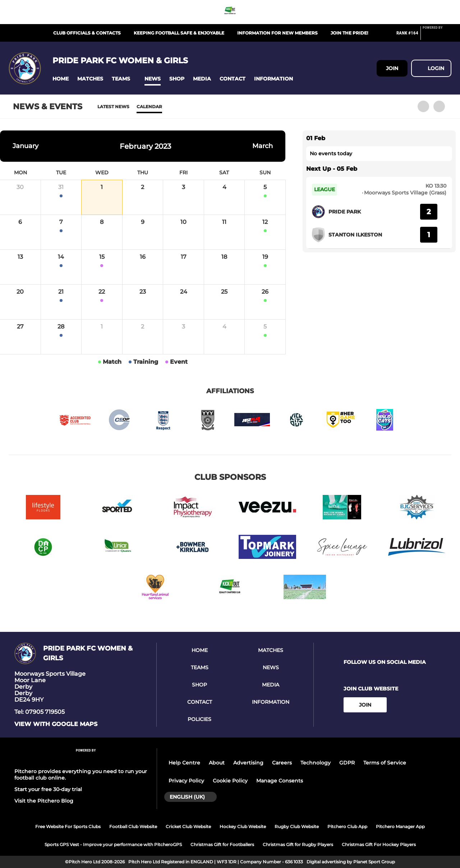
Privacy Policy (186, 781)
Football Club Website (133, 826)
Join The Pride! (349, 33)
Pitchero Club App (347, 826)
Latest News (113, 107)
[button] (61, 79)
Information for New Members (277, 33)
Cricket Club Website (188, 826)
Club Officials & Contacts (87, 33)
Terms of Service (385, 763)
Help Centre (184, 763)
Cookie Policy (230, 781)
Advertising (248, 763)
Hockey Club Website (243, 826)
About (217, 763)
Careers (282, 763)
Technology (316, 763)
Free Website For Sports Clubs (68, 826)
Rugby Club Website (297, 826)
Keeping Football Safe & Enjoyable (179, 33)
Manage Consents (280, 781)
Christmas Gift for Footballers (222, 844)
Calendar (149, 107)
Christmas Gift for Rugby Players (298, 844)
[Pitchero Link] (437, 36)
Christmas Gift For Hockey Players (379, 844)
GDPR (347, 763)
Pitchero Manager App (400, 826)
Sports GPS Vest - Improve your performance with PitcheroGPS (113, 844)
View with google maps (56, 724)
